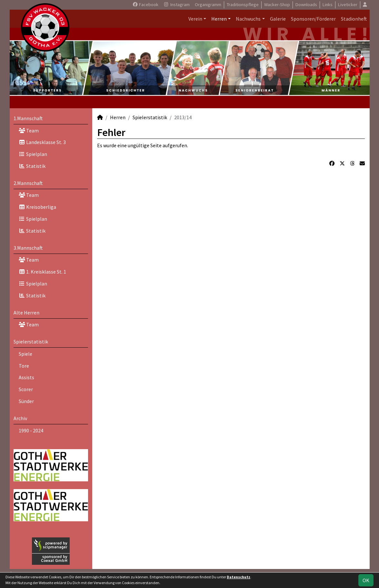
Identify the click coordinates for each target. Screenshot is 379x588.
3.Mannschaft (28, 248)
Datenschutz (239, 577)
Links (328, 5)
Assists (26, 377)
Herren (219, 19)
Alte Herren (26, 313)
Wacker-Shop (277, 5)
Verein (195, 19)
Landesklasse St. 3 (42, 142)
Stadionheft (354, 19)
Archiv (20, 418)
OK (366, 580)
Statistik (32, 166)
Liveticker (348, 5)
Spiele (25, 354)
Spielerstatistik (31, 342)
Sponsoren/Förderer (313, 19)
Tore (24, 366)
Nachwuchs (248, 19)
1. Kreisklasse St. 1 (42, 272)
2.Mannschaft (28, 183)
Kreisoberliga (37, 207)
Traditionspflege (243, 5)
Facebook (145, 5)
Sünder (26, 401)
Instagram (177, 5)
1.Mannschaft (28, 118)
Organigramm (208, 5)
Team (29, 130)
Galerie (278, 19)
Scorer (26, 389)
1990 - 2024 (31, 430)
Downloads (306, 5)
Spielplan (33, 154)
